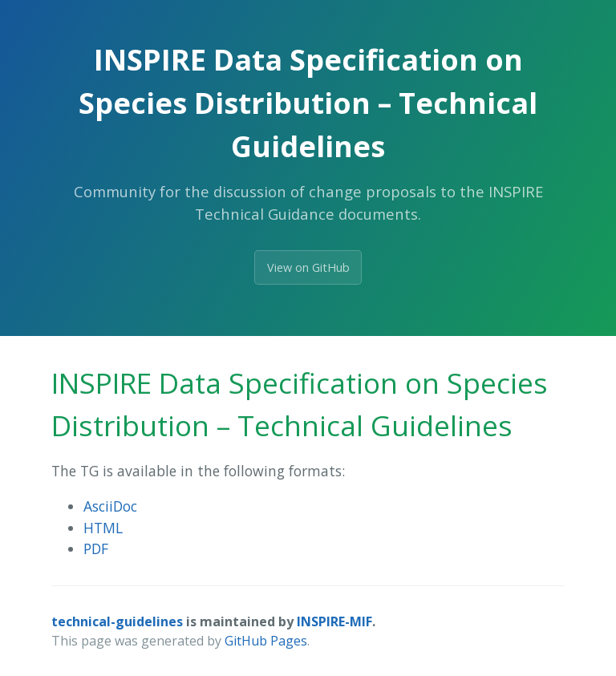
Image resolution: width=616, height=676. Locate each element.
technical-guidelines (117, 621)
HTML (103, 528)
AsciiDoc (110, 506)
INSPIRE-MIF (334, 621)
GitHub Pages (266, 641)
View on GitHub (308, 267)
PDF (96, 548)
